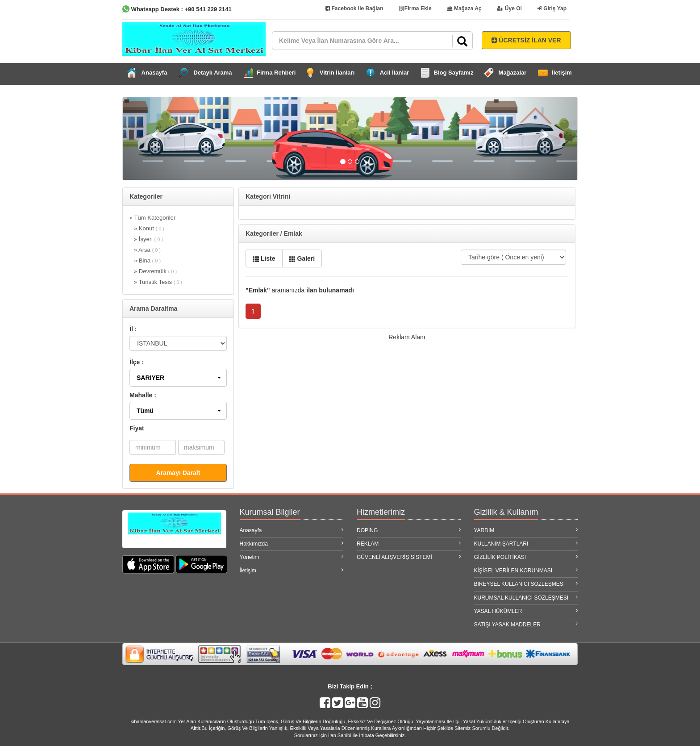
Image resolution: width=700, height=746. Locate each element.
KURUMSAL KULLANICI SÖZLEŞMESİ (526, 598)
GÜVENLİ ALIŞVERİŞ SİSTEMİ (409, 557)
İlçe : (137, 362)
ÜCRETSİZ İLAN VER (526, 40)
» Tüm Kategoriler (152, 218)
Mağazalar (513, 73)
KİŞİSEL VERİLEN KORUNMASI (526, 570)
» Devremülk (155, 271)
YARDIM (526, 530)
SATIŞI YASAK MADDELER (526, 624)
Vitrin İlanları (337, 73)
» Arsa (147, 250)
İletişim (562, 73)
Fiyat (137, 428)
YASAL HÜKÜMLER (526, 611)
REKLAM (409, 544)
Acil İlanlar (395, 73)
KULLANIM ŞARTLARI (526, 544)
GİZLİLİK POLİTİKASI (526, 557)
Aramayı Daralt (178, 473)
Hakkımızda (292, 544)
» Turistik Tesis (158, 282)
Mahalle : (143, 395)
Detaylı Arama (212, 73)
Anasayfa (154, 73)
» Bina (147, 260)
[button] (178, 378)
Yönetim (292, 557)
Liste (264, 258)
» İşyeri (148, 239)
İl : (133, 329)
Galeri (302, 258)
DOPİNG (409, 530)
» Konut (149, 228)
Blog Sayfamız (454, 73)
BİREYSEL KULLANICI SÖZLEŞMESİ (526, 584)
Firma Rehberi (276, 73)
